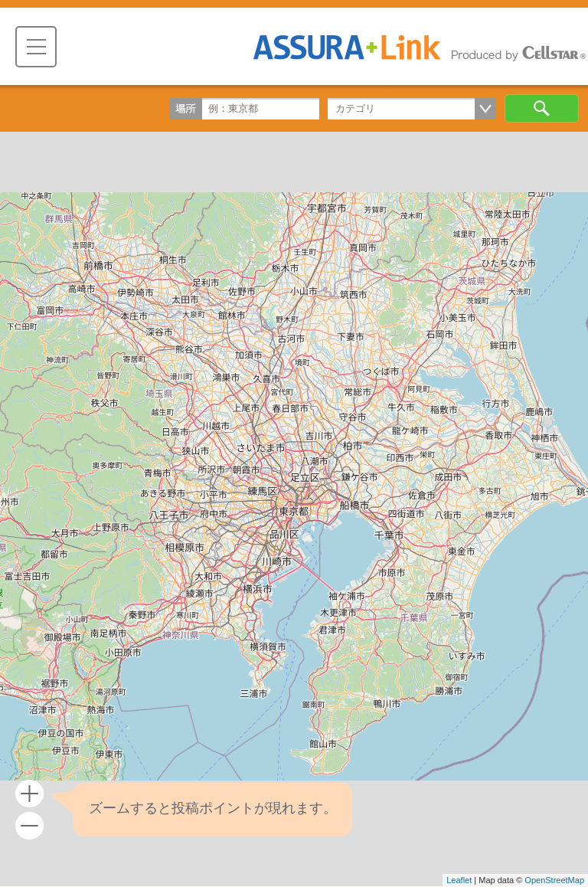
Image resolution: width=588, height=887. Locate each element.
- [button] (29, 826)
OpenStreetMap (554, 880)
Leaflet (459, 880)
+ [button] (29, 794)
